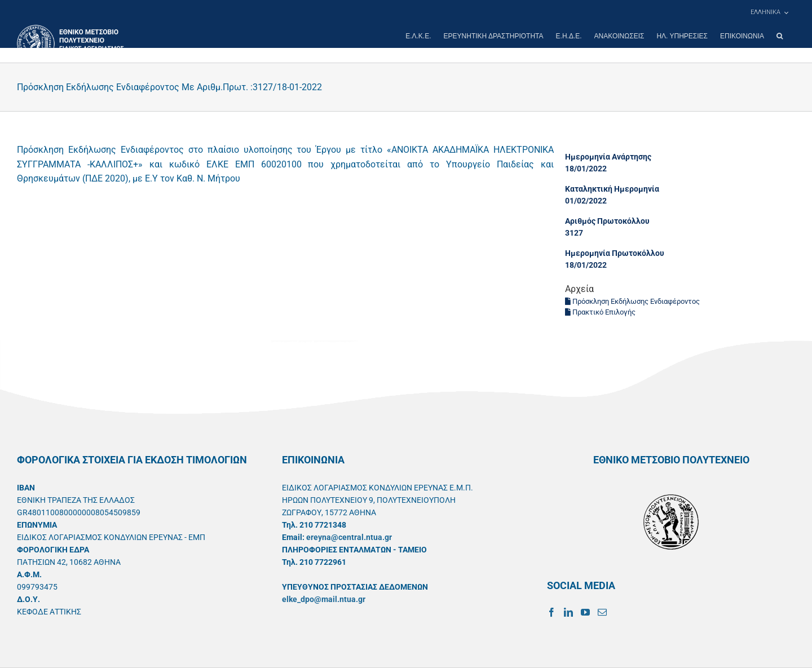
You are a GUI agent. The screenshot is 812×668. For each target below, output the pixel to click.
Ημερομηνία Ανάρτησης (608, 157)
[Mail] (602, 612)
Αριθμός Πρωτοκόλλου (607, 221)
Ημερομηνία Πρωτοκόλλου (615, 253)
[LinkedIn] (568, 612)
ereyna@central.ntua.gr (349, 537)
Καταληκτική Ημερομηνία (612, 189)
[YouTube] (585, 612)
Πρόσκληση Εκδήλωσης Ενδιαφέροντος (632, 301)
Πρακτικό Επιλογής (600, 312)
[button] (780, 36)
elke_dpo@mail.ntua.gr (324, 599)
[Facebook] (551, 612)
